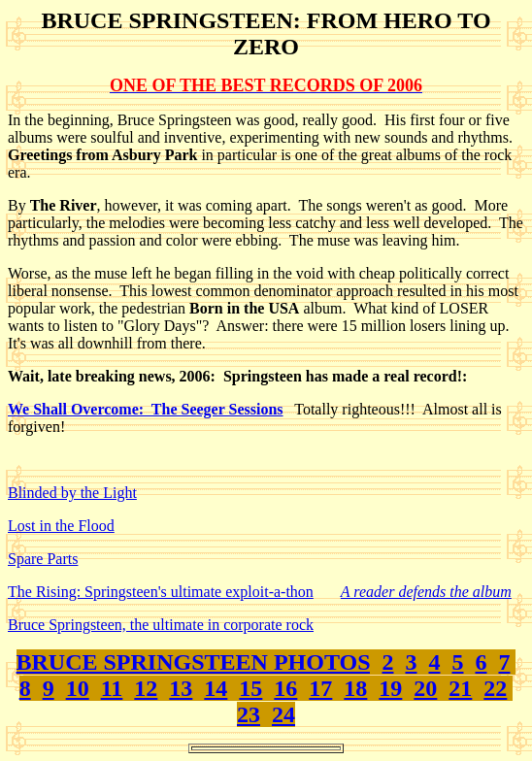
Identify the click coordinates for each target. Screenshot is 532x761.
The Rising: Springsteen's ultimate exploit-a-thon (161, 592)
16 (285, 688)
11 (112, 688)
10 (78, 688)
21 (460, 688)
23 (249, 714)
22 (495, 688)
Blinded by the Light (72, 493)
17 (320, 688)
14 (216, 688)
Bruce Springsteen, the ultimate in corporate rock (161, 625)
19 (390, 688)
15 (250, 688)
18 (355, 688)
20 (425, 688)
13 (181, 688)
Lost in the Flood (61, 526)
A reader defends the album (426, 592)
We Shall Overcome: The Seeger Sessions (146, 409)
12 (146, 688)
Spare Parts (43, 559)
